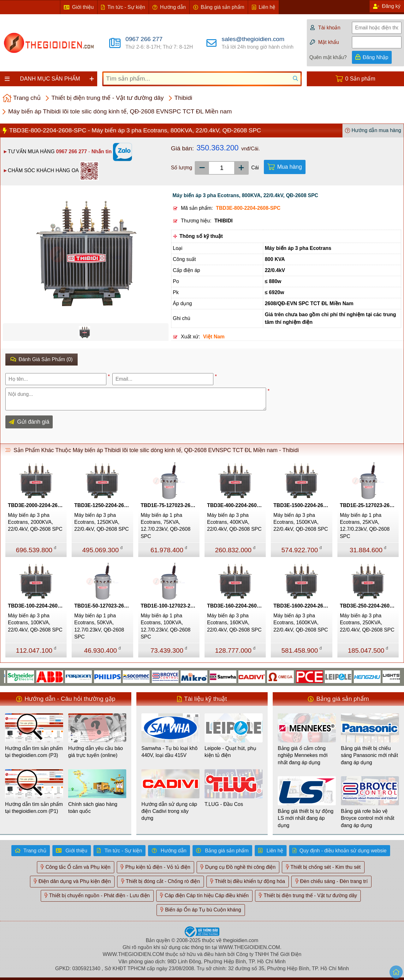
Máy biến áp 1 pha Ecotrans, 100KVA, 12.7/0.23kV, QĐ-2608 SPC (166, 626)
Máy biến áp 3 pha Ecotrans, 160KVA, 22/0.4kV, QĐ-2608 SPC (234, 623)
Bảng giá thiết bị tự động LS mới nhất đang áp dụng (306, 818)
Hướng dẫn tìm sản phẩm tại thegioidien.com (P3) (34, 752)
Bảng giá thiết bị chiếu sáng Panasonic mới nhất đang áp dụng (369, 755)
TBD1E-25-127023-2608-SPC (369, 505)
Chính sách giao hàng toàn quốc (93, 808)
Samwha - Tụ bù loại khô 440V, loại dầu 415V (169, 752)
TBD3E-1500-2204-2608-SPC (303, 505)
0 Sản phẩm (360, 79)
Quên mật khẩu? (328, 57)
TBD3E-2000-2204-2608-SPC (37, 505)
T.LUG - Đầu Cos (224, 804)
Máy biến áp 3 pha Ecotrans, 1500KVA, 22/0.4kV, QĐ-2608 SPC (301, 522)
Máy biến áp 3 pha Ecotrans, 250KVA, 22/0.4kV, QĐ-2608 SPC (367, 623)
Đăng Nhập (375, 57)
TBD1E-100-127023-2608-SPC (170, 606)
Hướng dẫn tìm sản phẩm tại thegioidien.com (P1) (34, 808)
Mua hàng (289, 167)
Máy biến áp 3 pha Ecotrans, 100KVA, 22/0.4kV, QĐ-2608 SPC (35, 623)
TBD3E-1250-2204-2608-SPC (104, 505)
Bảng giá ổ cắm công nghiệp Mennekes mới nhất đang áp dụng (303, 755)
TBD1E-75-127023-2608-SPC (170, 505)
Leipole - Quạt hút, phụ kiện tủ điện (230, 752)
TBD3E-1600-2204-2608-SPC (303, 606)
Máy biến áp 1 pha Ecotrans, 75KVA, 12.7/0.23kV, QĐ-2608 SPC (166, 526)
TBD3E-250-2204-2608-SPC (369, 606)
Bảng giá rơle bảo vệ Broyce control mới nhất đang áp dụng (368, 818)
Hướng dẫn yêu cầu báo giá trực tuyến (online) (95, 752)
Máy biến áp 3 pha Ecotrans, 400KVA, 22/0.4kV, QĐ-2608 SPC (234, 522)
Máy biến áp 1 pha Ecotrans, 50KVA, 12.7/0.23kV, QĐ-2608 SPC (99, 626)
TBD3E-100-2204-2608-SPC (37, 606)
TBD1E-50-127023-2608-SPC (104, 606)
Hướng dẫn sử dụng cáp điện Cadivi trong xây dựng (169, 811)
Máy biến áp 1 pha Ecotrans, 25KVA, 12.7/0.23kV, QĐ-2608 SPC (365, 526)
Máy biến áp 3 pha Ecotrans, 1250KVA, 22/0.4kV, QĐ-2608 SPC (101, 522)
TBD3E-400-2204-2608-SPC (236, 505)
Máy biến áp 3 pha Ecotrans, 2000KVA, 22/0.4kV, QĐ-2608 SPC (35, 522)
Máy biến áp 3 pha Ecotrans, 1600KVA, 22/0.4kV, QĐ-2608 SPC (301, 623)
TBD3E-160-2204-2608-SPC (236, 606)
